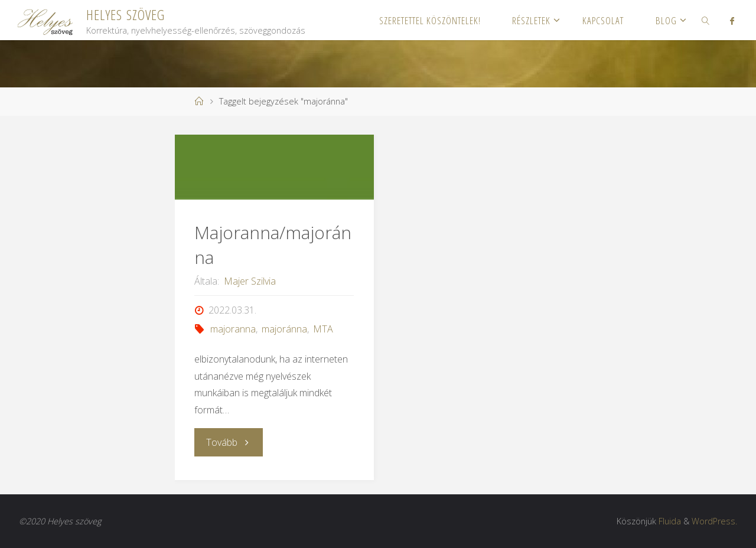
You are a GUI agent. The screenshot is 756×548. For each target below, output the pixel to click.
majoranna (233, 329)
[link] (706, 20)
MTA (323, 329)
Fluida (670, 521)
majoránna (284, 329)
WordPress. (714, 521)
